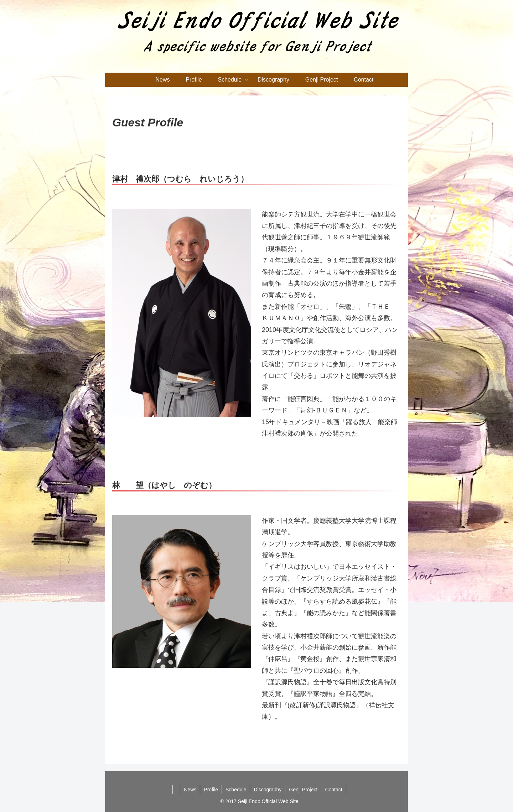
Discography (268, 790)
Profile (211, 790)
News (190, 790)
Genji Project (303, 790)
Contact (333, 790)
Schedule (236, 790)
